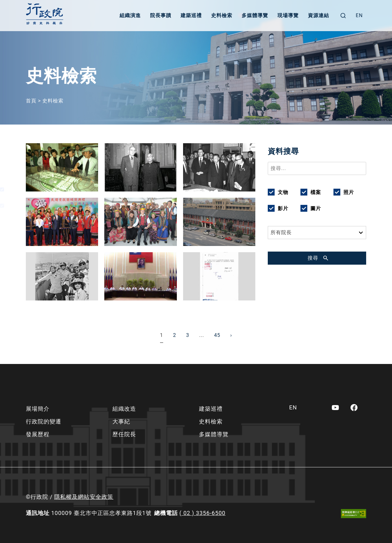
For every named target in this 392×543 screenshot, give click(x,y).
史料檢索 (222, 15)
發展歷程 (38, 434)
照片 (349, 192)
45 (217, 335)
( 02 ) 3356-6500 (202, 513)
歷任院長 (124, 434)
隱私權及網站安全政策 (84, 497)
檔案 (316, 192)
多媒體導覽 (255, 15)
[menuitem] (359, 16)
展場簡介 (38, 409)
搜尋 (313, 258)
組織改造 (124, 409)
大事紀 (121, 421)
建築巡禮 (191, 15)
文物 (283, 192)
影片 (283, 208)
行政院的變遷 (44, 421)
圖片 (316, 208)
